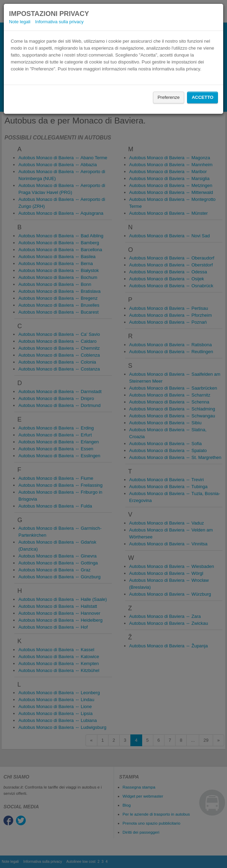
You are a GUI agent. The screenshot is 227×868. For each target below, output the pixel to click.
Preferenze (169, 97)
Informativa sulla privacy (59, 22)
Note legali (20, 22)
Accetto (202, 97)
